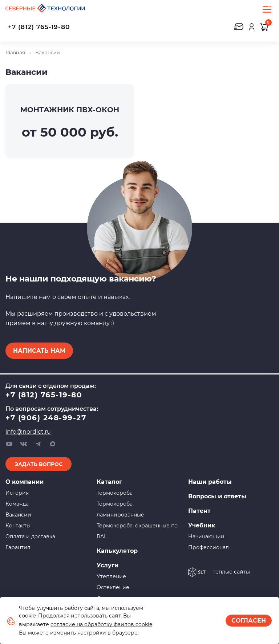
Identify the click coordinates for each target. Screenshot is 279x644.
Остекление (113, 587)
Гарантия (18, 547)
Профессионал (209, 547)
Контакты (18, 526)
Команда (17, 504)
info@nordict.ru (28, 432)
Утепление (111, 576)
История (17, 493)
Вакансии (18, 515)
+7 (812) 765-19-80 (39, 27)
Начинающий (206, 536)
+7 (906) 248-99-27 (46, 418)
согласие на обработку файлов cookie (101, 624)
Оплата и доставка (30, 536)
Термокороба (115, 493)
